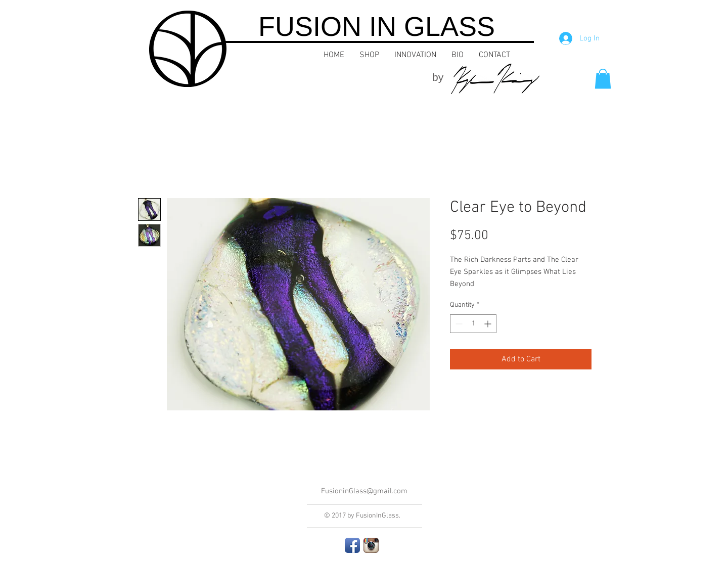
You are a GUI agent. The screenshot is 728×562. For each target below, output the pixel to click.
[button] (603, 79)
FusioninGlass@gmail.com (364, 491)
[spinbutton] (473, 324)
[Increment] (489, 324)
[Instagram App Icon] (371, 545)
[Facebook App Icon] (352, 545)
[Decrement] (458, 324)
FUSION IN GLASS (377, 26)
